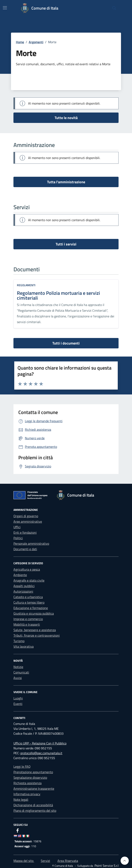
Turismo (19, 641)
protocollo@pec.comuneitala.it (41, 753)
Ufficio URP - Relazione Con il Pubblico (40, 743)
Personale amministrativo (31, 543)
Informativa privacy (27, 794)
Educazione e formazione (31, 608)
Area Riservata (68, 861)
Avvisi (18, 678)
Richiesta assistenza (27, 783)
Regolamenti (26, 285)
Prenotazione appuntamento (33, 772)
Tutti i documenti (66, 343)
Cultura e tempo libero (29, 602)
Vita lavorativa (24, 646)
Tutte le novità (66, 118)
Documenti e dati (25, 549)
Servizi (45, 861)
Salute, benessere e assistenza (35, 630)
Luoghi (18, 698)
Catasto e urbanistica (28, 597)
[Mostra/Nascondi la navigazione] (5, 8)
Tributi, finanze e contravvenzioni (37, 635)
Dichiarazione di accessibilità (33, 805)
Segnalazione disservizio (30, 777)
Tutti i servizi (66, 244)
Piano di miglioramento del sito (35, 811)
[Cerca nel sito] (114, 8)
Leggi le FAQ (22, 766)
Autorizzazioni (23, 591)
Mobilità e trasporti (27, 624)
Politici (18, 538)
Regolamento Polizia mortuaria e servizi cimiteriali (58, 295)
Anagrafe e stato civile (29, 580)
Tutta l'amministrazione (66, 182)
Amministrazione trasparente (34, 788)
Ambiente (20, 575)
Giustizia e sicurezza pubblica (34, 613)
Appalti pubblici (24, 586)
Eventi (18, 704)
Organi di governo (26, 516)
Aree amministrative (28, 521)
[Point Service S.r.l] (106, 866)
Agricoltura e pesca (27, 569)
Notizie (18, 667)
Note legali (21, 800)
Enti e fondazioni (25, 532)
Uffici (17, 527)
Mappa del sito (24, 861)
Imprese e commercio (28, 619)
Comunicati (21, 672)
